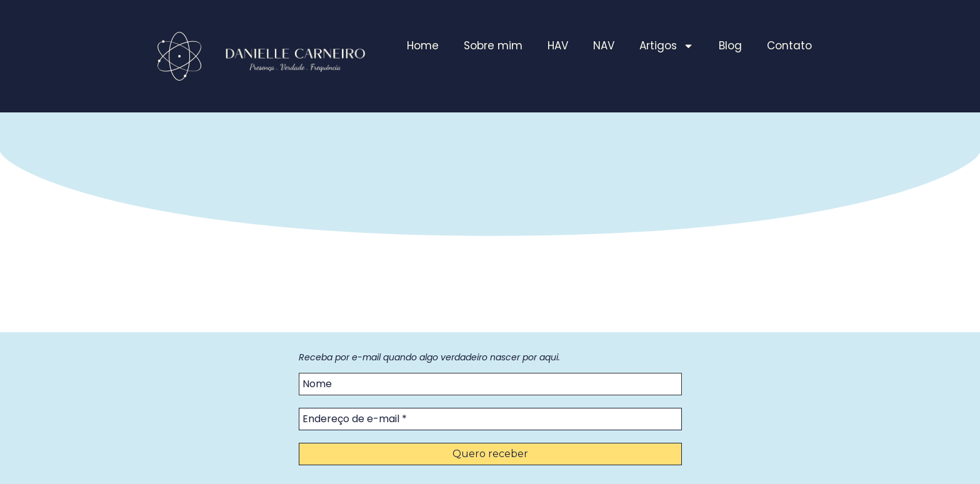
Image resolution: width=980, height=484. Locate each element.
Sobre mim (493, 46)
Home (423, 46)
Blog (730, 46)
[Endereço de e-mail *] (490, 419)
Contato (789, 46)
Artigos (667, 46)
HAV (558, 46)
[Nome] (490, 384)
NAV (604, 46)
